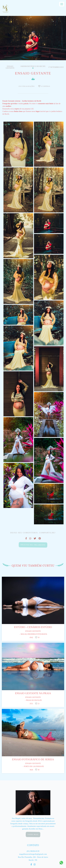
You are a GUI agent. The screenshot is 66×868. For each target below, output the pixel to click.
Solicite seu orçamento (33, 545)
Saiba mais (33, 834)
